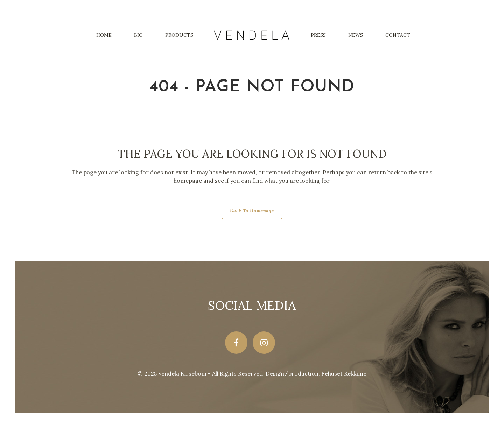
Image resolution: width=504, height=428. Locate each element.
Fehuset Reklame (344, 373)
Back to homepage (252, 211)
